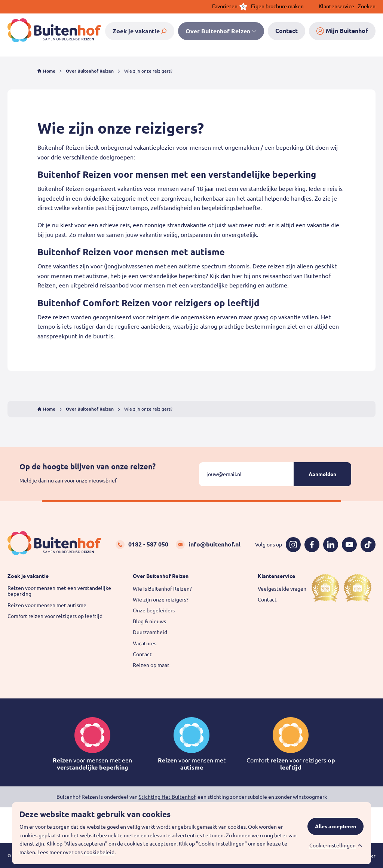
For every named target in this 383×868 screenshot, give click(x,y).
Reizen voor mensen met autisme (47, 605)
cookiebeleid (99, 852)
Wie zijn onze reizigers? (161, 600)
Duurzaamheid (150, 632)
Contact (142, 654)
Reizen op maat (151, 665)
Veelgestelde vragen (282, 589)
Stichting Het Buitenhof (167, 797)
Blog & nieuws (149, 621)
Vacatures (145, 643)
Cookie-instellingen (333, 846)
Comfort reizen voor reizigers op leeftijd (55, 616)
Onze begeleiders (154, 610)
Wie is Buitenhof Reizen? (162, 589)
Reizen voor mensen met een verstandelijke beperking (59, 591)
